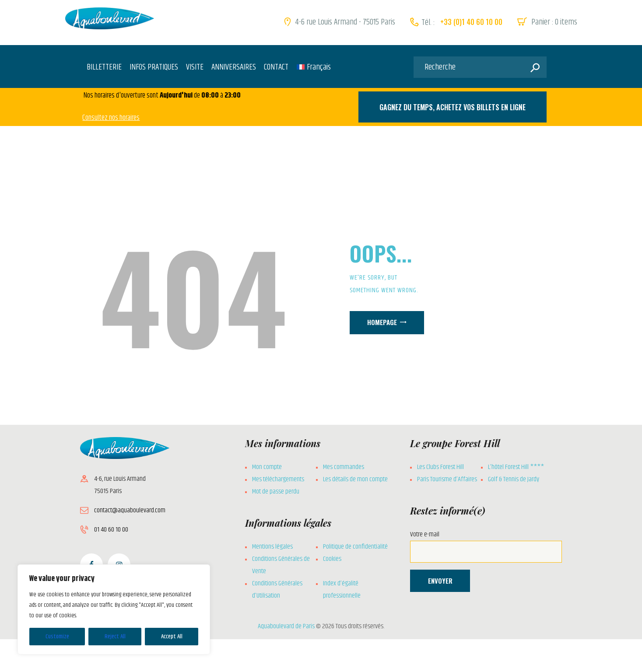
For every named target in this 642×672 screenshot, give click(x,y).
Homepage (382, 322)
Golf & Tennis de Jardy (514, 479)
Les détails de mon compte (355, 479)
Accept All (172, 637)
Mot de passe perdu (276, 492)
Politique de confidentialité (355, 547)
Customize (57, 637)
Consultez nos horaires (111, 118)
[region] (114, 609)
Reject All (115, 637)
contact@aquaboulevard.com (130, 510)
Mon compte (267, 467)
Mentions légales (272, 547)
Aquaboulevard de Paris (286, 626)
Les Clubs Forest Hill (440, 467)
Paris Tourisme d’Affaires (447, 479)
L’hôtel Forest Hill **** (516, 467)
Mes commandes (344, 467)
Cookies (332, 559)
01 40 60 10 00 (111, 530)
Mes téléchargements (278, 479)
